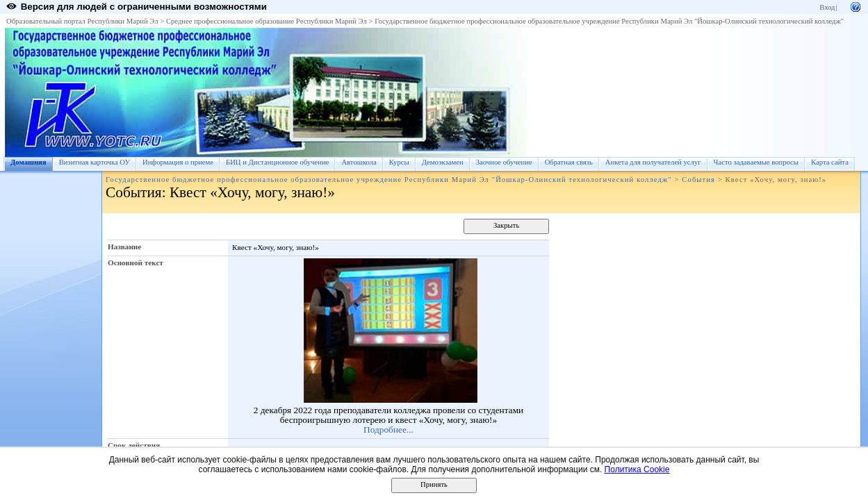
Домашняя (28, 162)
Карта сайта (830, 162)
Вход (827, 7)
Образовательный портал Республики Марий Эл (82, 21)
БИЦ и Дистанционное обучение (277, 162)
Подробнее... (388, 430)
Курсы (399, 162)
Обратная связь (569, 162)
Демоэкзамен (443, 162)
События (698, 180)
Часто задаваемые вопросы (756, 162)
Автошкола (359, 162)
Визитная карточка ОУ (95, 162)
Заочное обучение (504, 162)
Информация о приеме (178, 162)
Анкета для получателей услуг (653, 162)
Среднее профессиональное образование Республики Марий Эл (267, 21)
